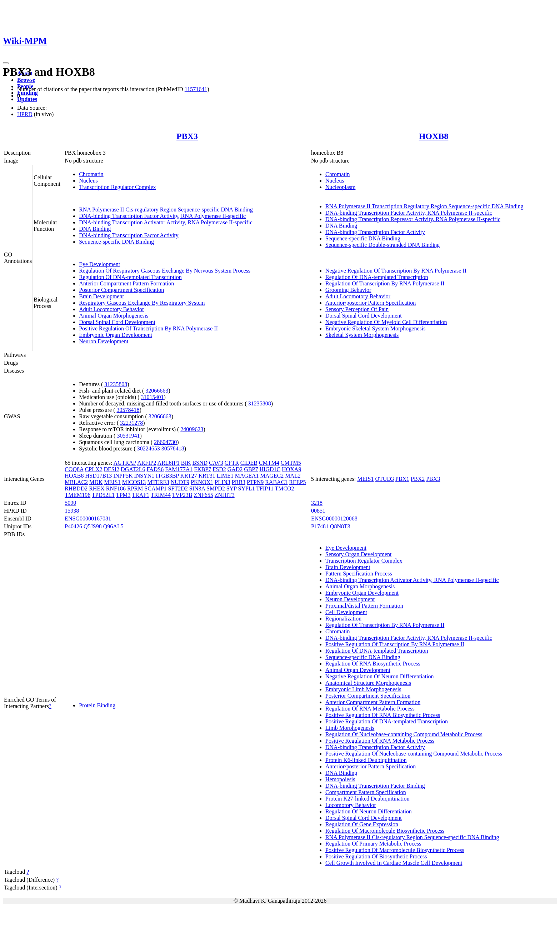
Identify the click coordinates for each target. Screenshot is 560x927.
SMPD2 (216, 489)
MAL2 (293, 476)
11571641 (196, 89)
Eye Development (99, 264)
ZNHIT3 (225, 495)
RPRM (135, 489)
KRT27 (189, 476)
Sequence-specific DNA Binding (116, 242)
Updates (27, 99)
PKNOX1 (202, 482)
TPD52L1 (103, 495)
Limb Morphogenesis (350, 728)
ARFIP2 (147, 463)
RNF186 (116, 489)
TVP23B (182, 495)
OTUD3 (385, 479)
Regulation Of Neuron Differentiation (369, 811)
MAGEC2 (272, 476)
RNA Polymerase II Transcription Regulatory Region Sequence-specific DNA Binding (424, 206)
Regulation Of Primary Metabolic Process (373, 844)
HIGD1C (270, 469)
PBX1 (402, 479)
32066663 (157, 391)
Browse (26, 80)
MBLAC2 (76, 482)
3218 (317, 503)
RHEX (97, 489)
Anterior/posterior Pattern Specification (371, 303)
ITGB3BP (167, 476)
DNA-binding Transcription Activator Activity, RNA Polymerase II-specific (166, 222)
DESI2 (112, 469)
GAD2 (235, 469)
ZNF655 (203, 495)
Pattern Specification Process (359, 574)
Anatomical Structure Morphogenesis (368, 683)
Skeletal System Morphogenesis (362, 335)
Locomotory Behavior (351, 805)
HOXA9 (291, 469)
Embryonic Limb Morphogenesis (363, 689)
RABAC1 (276, 482)
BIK (186, 463)
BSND (200, 463)
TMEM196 (77, 495)
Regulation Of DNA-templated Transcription (130, 277)
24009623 (192, 429)
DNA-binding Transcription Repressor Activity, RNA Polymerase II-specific (413, 219)
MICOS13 (134, 482)
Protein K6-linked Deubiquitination (366, 760)
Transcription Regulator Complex (117, 187)
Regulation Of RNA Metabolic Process (370, 709)
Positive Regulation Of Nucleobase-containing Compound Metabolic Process (414, 754)
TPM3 (123, 495)
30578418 (128, 410)
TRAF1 (141, 495)
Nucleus (88, 181)
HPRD (25, 114)
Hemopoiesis (340, 779)
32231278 (131, 423)
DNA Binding (95, 229)
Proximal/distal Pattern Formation (364, 606)
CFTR (232, 463)
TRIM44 (161, 495)
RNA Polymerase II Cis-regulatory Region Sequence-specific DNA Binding (166, 210)
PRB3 (239, 482)
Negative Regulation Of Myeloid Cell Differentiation (386, 322)
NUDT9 (180, 482)
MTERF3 (158, 482)
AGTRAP (125, 463)
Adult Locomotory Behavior (111, 309)
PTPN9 (255, 482)
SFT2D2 (178, 489)
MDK (96, 482)
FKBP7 (202, 469)
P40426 (73, 526)
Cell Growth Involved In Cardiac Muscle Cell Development (394, 863)
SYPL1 (247, 489)
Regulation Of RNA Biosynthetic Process (373, 664)
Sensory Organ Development (358, 554)
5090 (70, 503)
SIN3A (197, 489)
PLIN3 (222, 482)
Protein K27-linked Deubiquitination (367, 799)
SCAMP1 (155, 489)
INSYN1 (144, 476)
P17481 (320, 526)
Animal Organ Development (358, 670)
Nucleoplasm (340, 187)
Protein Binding (97, 705)
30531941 (128, 436)
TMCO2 (284, 489)
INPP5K (123, 476)
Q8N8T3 (340, 526)
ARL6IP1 (169, 463)
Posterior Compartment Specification (121, 290)
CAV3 (216, 463)
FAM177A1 (179, 469)
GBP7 (251, 469)
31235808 (116, 384)
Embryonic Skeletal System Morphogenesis (375, 328)
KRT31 (207, 476)
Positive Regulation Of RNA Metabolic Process (380, 741)
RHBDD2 (76, 489)
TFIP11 (265, 489)
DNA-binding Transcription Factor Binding (375, 786)
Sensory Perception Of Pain (357, 309)
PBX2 (418, 479)
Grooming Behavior (348, 290)
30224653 (149, 448)
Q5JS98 (93, 526)
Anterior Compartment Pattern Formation (126, 283)
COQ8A (74, 469)
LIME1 (225, 476)
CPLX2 (94, 469)
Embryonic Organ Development (116, 335)
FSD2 (219, 469)
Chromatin (91, 174)
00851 (318, 511)
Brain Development (101, 296)
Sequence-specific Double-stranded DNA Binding (382, 245)
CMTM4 (269, 463)
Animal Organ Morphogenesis (114, 316)
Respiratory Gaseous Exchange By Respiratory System (142, 303)
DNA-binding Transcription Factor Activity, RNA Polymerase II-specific (162, 216)
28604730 (165, 442)
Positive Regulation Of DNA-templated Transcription (387, 721)
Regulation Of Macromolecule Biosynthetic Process (385, 831)
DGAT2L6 (133, 469)
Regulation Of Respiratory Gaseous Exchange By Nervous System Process (165, 271)
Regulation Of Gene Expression (362, 824)
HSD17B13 (99, 476)
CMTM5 (291, 463)
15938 (72, 511)
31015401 (152, 397)
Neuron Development (104, 341)
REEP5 (297, 482)
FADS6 (155, 469)
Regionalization (343, 619)
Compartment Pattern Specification (366, 792)
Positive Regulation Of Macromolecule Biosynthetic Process (395, 850)
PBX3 (187, 136)
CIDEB (249, 463)
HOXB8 (434, 136)
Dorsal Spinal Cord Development (117, 322)
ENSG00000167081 (88, 519)
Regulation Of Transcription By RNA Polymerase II (385, 283)
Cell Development (346, 612)
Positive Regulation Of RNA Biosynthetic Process (383, 715)
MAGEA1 (247, 476)
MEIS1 (112, 482)
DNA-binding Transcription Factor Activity (129, 235)
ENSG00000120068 (334, 519)
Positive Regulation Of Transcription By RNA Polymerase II (148, 328)
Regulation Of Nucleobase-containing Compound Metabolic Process (404, 734)
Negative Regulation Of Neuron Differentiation (380, 676)
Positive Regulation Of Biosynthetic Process (376, 856)
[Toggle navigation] (6, 63)
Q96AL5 (113, 526)
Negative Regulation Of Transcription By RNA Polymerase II (396, 271)
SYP (232, 489)
